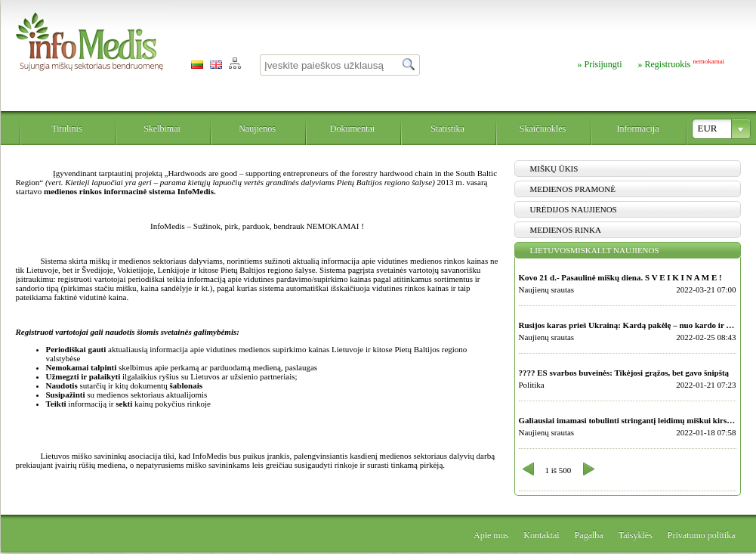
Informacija (638, 128)
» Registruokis (682, 64)
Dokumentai (352, 128)
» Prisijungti (599, 64)
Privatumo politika (702, 535)
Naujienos (257, 128)
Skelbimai (162, 128)
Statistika (447, 128)
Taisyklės (636, 535)
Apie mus (491, 535)
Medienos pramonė (573, 189)
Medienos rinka (566, 230)
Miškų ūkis (554, 169)
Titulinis (66, 128)
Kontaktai (541, 535)
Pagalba (589, 535)
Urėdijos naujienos (574, 209)
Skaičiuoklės (543, 128)
